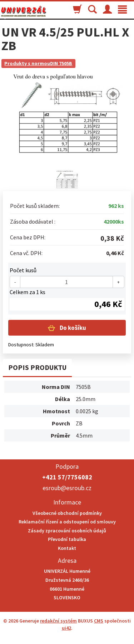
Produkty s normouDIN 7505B (38, 63)
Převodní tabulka (67, 539)
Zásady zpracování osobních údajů (67, 531)
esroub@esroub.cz (67, 488)
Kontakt (67, 548)
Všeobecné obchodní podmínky (67, 513)
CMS (99, 621)
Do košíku (72, 328)
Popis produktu (37, 367)
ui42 (66, 628)
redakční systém (58, 621)
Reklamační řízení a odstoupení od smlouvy (67, 522)
